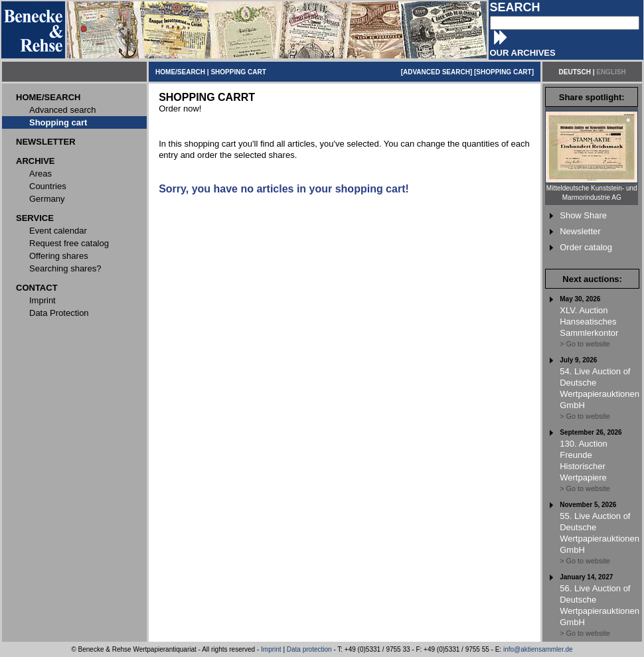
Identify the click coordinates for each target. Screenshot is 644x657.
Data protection (309, 649)
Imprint (271, 649)
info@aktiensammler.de (538, 649)
